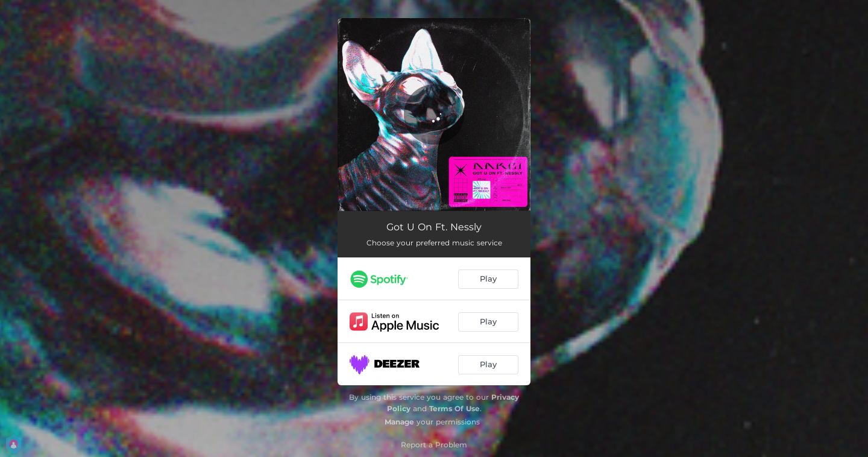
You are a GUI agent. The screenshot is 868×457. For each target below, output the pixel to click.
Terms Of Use (454, 408)
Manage (399, 422)
